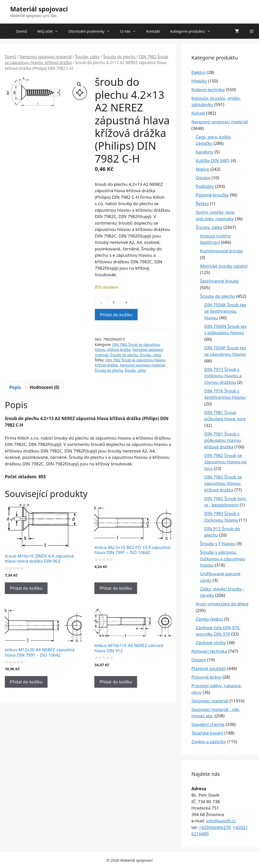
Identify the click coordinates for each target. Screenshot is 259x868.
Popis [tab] (15, 387)
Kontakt (153, 31)
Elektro (199, 72)
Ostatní (203, 178)
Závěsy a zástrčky (209, 742)
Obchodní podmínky (92, 31)
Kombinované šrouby (221, 251)
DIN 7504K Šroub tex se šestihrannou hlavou (225, 311)
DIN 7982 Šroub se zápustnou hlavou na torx (225, 462)
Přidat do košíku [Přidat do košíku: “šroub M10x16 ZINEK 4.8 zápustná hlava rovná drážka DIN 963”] (26, 588)
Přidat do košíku (116, 315)
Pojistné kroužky (212, 195)
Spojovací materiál (210, 701)
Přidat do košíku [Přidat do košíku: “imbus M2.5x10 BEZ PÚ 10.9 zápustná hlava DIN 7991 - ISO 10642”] (116, 588)
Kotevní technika (208, 90)
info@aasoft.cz (221, 821)
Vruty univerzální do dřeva (222, 604)
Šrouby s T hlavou (218, 544)
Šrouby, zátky (87, 57)
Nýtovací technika (209, 651)
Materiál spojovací (39, 9)
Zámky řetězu (209, 619)
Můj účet (50, 31)
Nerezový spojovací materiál (46, 57)
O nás (131, 31)
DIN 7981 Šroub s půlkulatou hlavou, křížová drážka (223, 440)
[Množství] (114, 303)
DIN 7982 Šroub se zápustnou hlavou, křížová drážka (127, 347)
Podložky (205, 186)
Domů (22, 31)
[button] (79, 84)
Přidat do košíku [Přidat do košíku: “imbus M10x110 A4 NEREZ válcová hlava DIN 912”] (116, 682)
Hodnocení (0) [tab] (45, 387)
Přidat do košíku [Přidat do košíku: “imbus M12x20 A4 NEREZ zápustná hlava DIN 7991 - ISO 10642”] (26, 682)
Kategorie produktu (193, 31)
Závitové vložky (211, 643)
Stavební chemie (208, 724)
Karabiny (205, 152)
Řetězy (202, 203)
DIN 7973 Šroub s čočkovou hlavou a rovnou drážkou (223, 376)
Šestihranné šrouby (220, 281)
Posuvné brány (206, 677)
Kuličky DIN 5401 (213, 160)
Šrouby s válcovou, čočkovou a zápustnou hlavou (223, 559)
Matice (202, 169)
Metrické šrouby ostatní (224, 266)
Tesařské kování (207, 733)
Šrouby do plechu (119, 57)
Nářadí (198, 113)
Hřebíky (199, 81)
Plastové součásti (209, 668)
